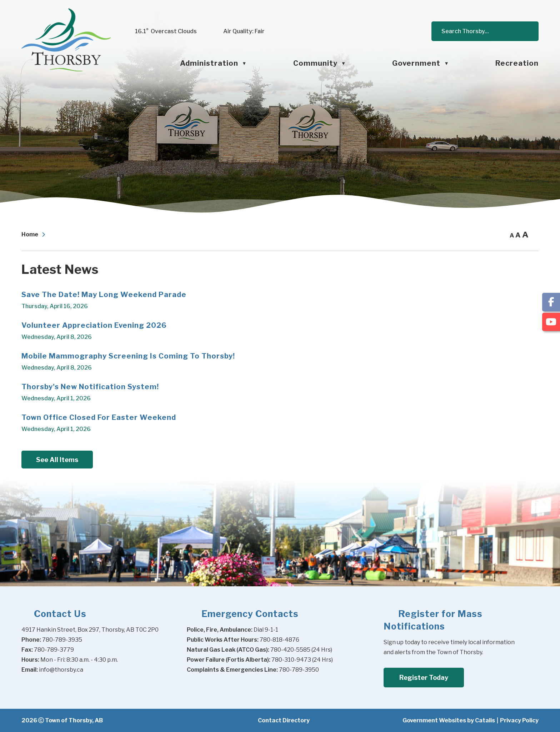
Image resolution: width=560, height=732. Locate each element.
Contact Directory (284, 720)
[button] (526, 31)
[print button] (534, 235)
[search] (482, 31)
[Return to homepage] (35, 235)
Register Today (424, 678)
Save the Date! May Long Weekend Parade (104, 295)
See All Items (57, 460)
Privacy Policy (519, 720)
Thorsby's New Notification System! (90, 387)
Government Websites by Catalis (449, 720)
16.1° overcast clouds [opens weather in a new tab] (166, 31)
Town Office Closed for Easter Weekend (99, 417)
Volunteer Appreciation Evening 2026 (94, 325)
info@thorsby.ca (61, 670)
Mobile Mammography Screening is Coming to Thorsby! (128, 356)
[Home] (129, 63)
